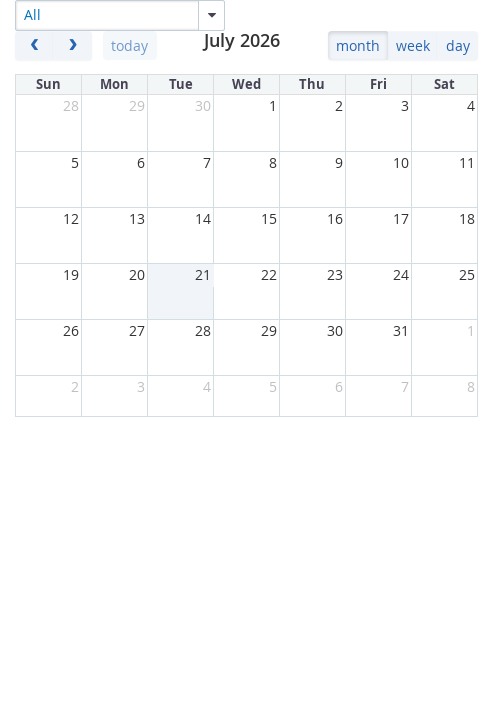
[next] (72, 45)
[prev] (34, 45)
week (413, 45)
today (129, 45)
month (358, 45)
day (458, 45)
